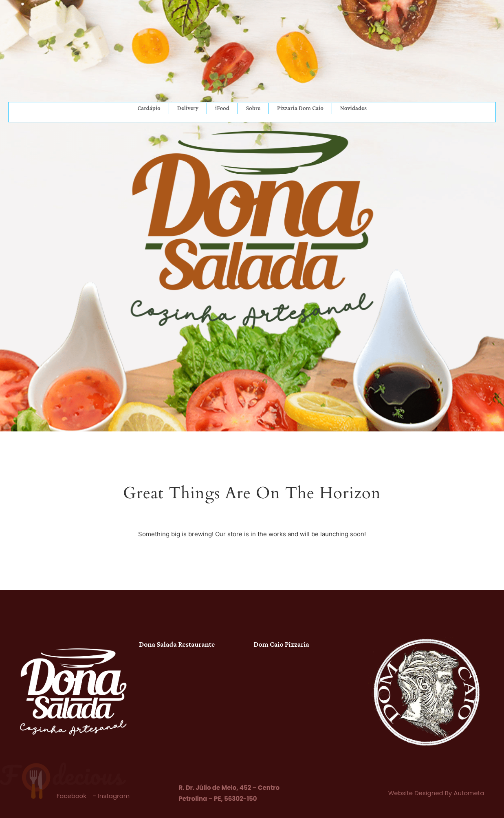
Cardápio (149, 108)
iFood (222, 108)
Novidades (353, 108)
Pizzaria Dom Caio (300, 108)
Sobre (253, 108)
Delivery (188, 108)
